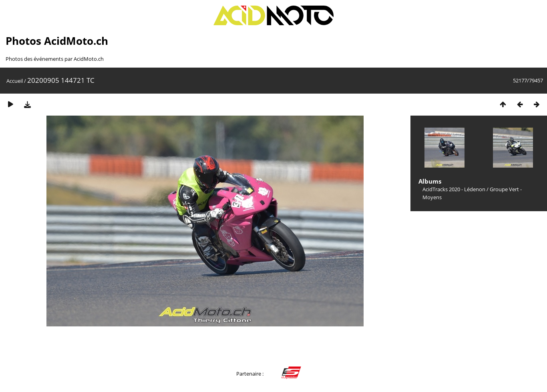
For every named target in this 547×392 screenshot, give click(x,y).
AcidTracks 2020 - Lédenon (454, 189)
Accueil (15, 81)
